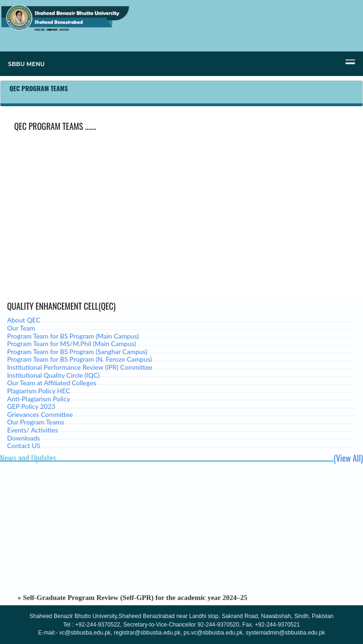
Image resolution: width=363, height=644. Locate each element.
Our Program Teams (36, 422)
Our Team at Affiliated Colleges (52, 383)
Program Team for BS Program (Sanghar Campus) (77, 352)
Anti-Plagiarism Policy (39, 399)
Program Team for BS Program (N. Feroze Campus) (79, 359)
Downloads (23, 438)
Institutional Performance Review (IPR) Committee (80, 367)
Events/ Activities (33, 430)
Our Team (21, 328)
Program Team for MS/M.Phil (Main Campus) (72, 343)
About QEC (24, 320)
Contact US (24, 445)
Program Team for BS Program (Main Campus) (73, 336)
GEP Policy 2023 (31, 406)
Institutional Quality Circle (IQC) (53, 375)
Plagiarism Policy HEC (39, 391)
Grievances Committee (40, 414)
